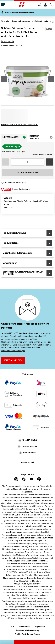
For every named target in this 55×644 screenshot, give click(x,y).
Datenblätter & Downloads (27, 253)
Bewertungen (27, 263)
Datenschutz (25, 626)
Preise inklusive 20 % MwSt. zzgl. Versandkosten (20, 124)
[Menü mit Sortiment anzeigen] (3, 5)
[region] (27, 79)
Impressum (40, 626)
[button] (19, 13)
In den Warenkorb (28, 173)
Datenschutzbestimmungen (13, 351)
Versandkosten (47, 486)
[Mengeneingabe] (27, 162)
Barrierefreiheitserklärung (27, 630)
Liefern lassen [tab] (15, 138)
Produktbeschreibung (27, 233)
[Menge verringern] (6, 162)
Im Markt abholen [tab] (42, 138)
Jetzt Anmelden (13, 360)
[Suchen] (39, 5)
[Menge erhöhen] (49, 162)
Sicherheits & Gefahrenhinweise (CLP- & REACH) (27, 273)
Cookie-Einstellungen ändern (27, 634)
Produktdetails (7, 41)
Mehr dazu (8, 208)
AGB (12, 626)
